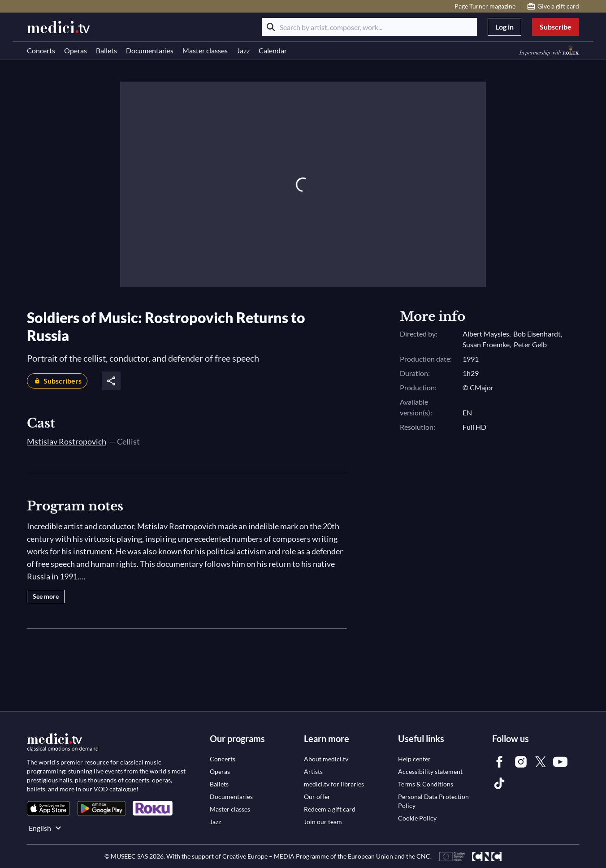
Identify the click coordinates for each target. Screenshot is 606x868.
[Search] (271, 27)
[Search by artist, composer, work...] (369, 27)
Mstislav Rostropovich (67, 441)
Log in (504, 27)
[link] (48, 808)
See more (46, 596)
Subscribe (556, 27)
